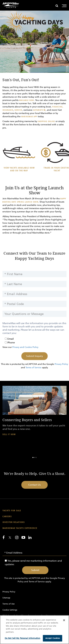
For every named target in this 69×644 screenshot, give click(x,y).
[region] (34, 630)
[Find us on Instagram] (17, 537)
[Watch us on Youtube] (23, 537)
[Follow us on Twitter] (10, 538)
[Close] (64, 620)
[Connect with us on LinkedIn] (30, 537)
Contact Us (34, 485)
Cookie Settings (10, 610)
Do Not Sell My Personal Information (23, 638)
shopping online (46, 121)
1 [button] (33, 457)
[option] (34, 413)
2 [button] (34, 457)
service (18, 110)
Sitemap (6, 598)
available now (26, 100)
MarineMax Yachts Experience (20, 528)
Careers (7, 517)
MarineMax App (29, 117)
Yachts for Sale (12, 511)
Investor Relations (14, 522)
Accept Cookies (53, 638)
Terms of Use (9, 604)
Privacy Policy (61, 364)
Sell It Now (9, 435)
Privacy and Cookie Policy (25, 347)
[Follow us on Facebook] (4, 537)
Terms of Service (33, 368)
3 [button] (36, 457)
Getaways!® (39, 110)
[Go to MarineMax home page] (11, 5)
